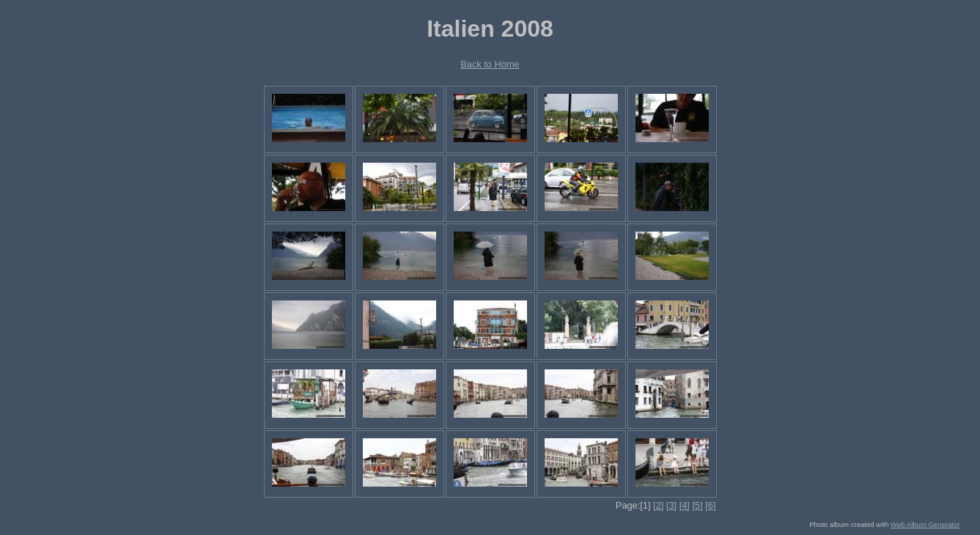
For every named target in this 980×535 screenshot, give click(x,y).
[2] (658, 505)
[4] (685, 505)
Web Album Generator (925, 524)
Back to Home (490, 64)
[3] (671, 505)
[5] (697, 505)
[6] (710, 505)
